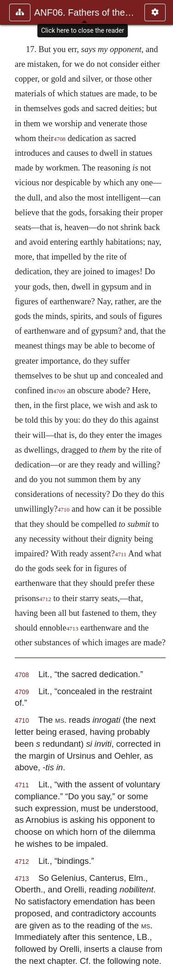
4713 (72, 629)
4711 (121, 555)
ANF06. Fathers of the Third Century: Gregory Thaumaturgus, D (85, 12)
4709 (59, 391)
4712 (45, 599)
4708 (60, 139)
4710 (64, 510)
